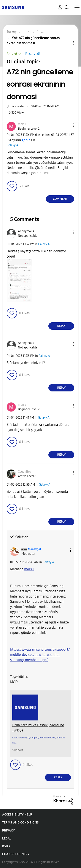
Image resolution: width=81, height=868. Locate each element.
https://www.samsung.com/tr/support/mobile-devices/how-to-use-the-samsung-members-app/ (40, 655)
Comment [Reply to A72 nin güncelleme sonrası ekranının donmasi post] (60, 199)
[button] (67, 125)
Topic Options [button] (67, 43)
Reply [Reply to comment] (61, 326)
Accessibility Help (17, 815)
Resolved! (33, 54)
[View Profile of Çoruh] (26, 140)
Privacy (8, 831)
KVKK (6, 846)
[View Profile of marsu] (22, 124)
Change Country (16, 854)
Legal (7, 839)
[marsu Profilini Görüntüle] (29, 569)
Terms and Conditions (21, 823)
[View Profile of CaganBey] (25, 472)
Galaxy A (12, 145)
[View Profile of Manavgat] (34, 549)
